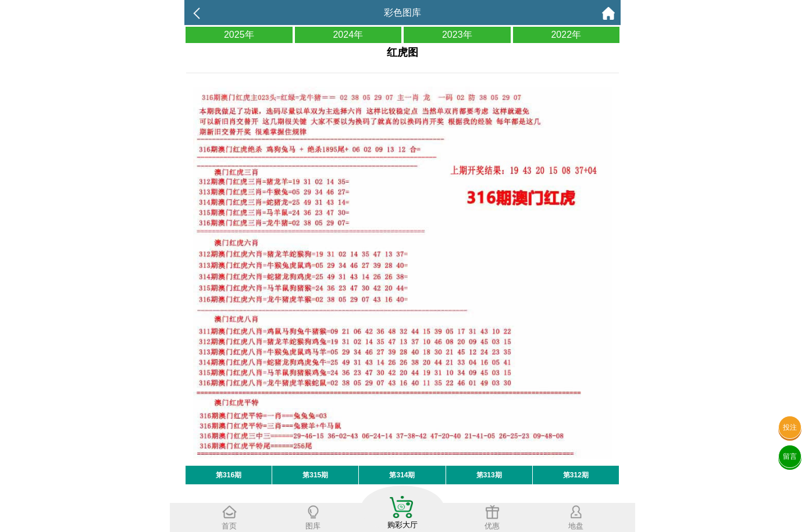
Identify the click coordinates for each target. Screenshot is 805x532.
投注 (790, 427)
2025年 (239, 35)
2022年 (566, 35)
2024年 (348, 35)
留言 (790, 456)
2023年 (457, 35)
